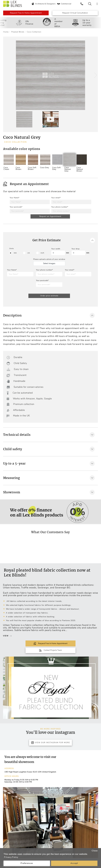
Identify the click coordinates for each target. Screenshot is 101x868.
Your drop (76, 251)
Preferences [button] (27, 863)
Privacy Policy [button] (11, 857)
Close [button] (95, 851)
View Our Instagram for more (50, 739)
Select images (49, 266)
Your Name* (15, 199)
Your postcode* (16, 208)
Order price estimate (49, 298)
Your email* (56, 199)
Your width (56, 251)
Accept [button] (74, 863)
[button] (95, 77)
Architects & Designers (44, 4)
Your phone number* (60, 208)
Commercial (65, 4)
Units (12, 251)
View (7, 639)
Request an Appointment (50, 218)
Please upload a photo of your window (49, 262)
